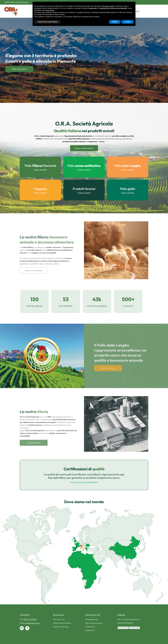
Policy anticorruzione (94, 623)
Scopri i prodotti (40, 170)
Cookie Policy (135, 628)
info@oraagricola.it (32, 623)
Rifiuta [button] (115, 22)
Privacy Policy (124, 628)
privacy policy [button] (110, 6)
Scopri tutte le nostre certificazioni (84, 482)
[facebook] (27, 628)
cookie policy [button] (50, 10)
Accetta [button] (128, 22)
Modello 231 (90, 630)
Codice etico (90, 627)
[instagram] (22, 628)
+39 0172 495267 (30, 619)
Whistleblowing (91, 619)
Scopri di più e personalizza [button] (48, 22)
